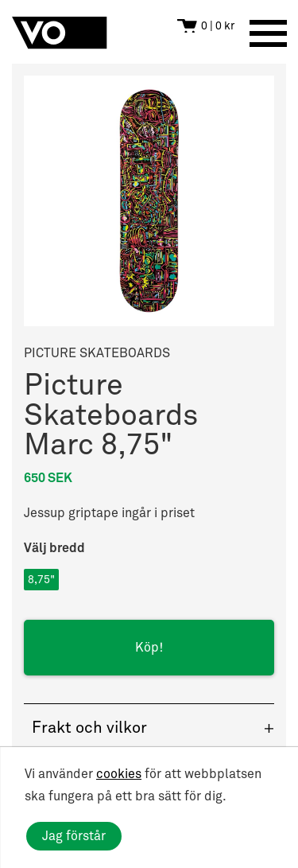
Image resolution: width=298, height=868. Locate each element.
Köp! (149, 648)
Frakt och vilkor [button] (89, 728)
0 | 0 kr (218, 26)
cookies (119, 774)
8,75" (41, 580)
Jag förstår (74, 836)
